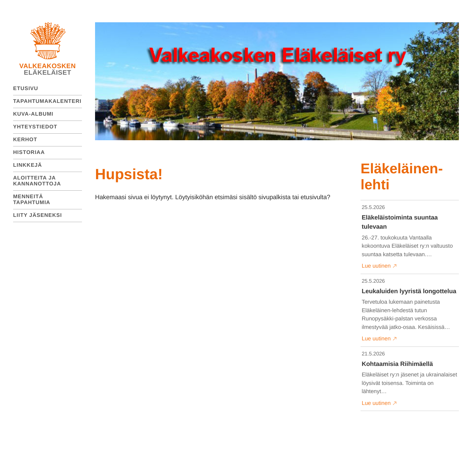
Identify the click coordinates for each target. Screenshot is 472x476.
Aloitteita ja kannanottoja (37, 181)
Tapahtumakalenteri (47, 101)
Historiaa (29, 152)
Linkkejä (28, 165)
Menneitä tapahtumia (32, 200)
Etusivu (26, 89)
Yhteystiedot (35, 127)
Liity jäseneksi (38, 215)
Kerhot (25, 140)
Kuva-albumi (33, 114)
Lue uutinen (379, 266)
